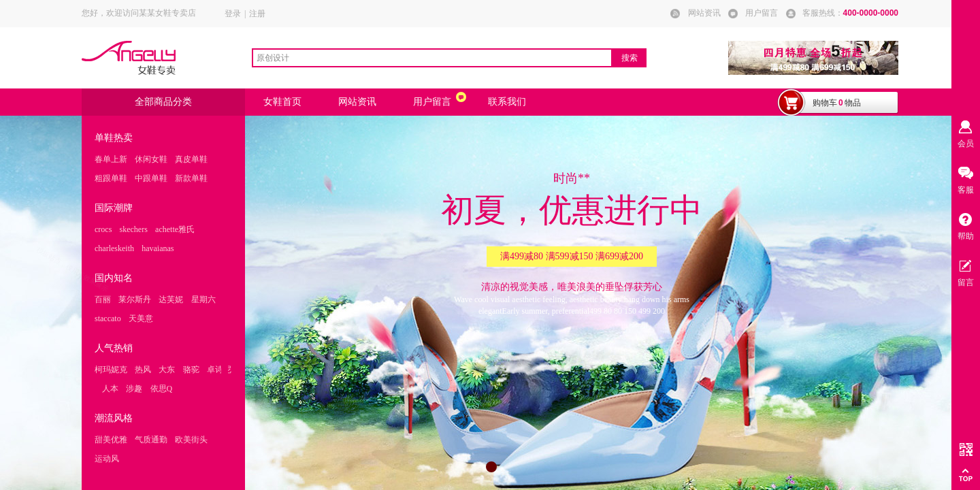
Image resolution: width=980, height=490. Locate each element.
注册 (257, 14)
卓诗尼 (219, 370)
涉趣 (134, 389)
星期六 (203, 299)
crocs (103, 229)
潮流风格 (114, 418)
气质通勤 (151, 440)
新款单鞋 (191, 178)
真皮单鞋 (191, 159)
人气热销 (114, 348)
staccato (108, 318)
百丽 (103, 299)
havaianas (158, 248)
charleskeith (114, 248)
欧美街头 (191, 440)
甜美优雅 (111, 440)
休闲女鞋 (151, 159)
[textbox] (432, 58)
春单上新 (111, 159)
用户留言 (432, 102)
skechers (134, 229)
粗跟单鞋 (111, 178)
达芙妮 (171, 299)
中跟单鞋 (151, 178)
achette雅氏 (175, 229)
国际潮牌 (114, 208)
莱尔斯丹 (135, 299)
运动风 (107, 459)
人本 (110, 389)
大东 (167, 370)
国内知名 (114, 278)
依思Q (162, 389)
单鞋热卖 (114, 138)
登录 (233, 14)
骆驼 (191, 370)
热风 (143, 370)
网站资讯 (357, 102)
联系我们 (507, 102)
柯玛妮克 (111, 370)
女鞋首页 (282, 102)
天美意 (141, 318)
